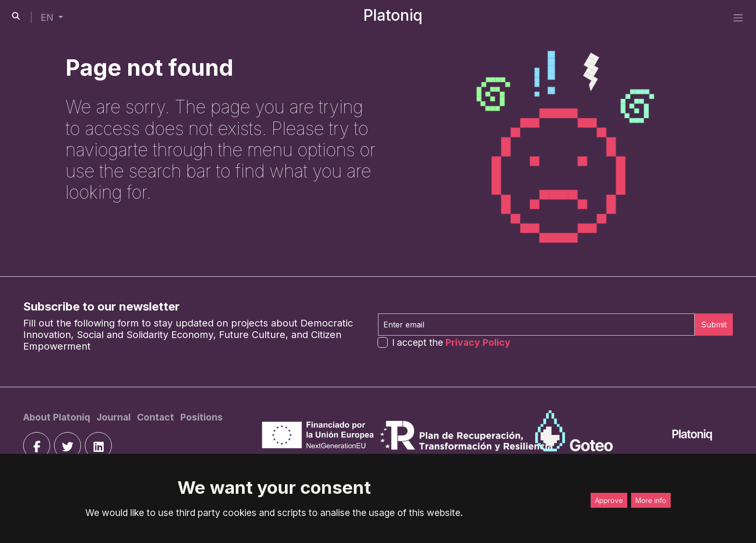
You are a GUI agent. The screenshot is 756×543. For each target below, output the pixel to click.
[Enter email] (536, 325)
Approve (609, 500)
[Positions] (202, 417)
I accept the (451, 342)
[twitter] (67, 446)
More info (651, 500)
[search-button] (16, 16)
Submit (714, 325)
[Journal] (115, 417)
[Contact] (157, 417)
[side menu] (738, 17)
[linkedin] (98, 446)
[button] (52, 18)
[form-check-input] (383, 342)
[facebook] (37, 446)
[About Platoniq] (58, 417)
